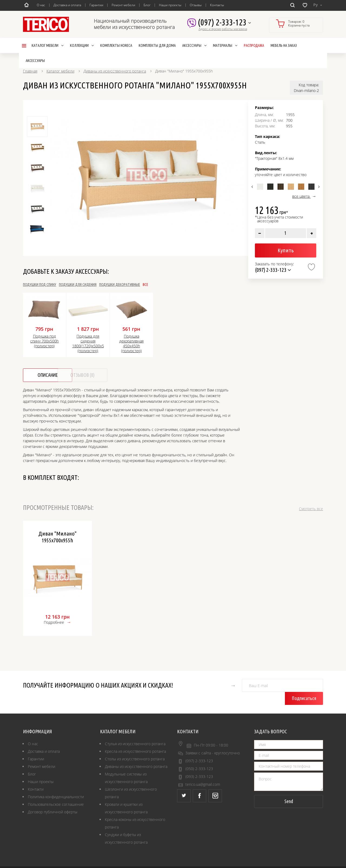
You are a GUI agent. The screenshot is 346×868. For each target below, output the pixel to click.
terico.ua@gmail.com (203, 772)
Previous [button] (253, 187)
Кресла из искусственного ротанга (135, 739)
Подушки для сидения (96, 285)
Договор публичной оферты (53, 799)
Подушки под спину (40, 285)
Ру (318, 5)
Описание (49, 375)
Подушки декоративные (152, 285)
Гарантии (96, 5)
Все (188, 285)
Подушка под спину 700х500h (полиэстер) (44, 341)
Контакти (36, 776)
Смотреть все (311, 509)
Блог (147, 5)
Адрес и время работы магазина (223, 29)
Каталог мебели (60, 71)
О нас (41, 5)
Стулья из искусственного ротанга (135, 731)
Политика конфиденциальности (56, 784)
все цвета (301, 196)
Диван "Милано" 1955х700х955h (57, 537)
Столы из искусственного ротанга (135, 746)
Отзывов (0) (104, 375)
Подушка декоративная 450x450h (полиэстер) (131, 344)
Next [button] (318, 187)
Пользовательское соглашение (56, 792)
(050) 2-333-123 (199, 756)
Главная (30, 71)
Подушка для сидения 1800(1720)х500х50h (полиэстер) (88, 344)
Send (289, 788)
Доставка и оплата (67, 5)
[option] (147, 175)
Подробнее (54, 622)
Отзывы (196, 5)
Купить (286, 250)
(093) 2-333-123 (199, 764)
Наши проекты (170, 5)
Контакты (217, 5)
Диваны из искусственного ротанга (115, 71)
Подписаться (306, 685)
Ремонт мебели (123, 5)
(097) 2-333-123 (224, 23)
